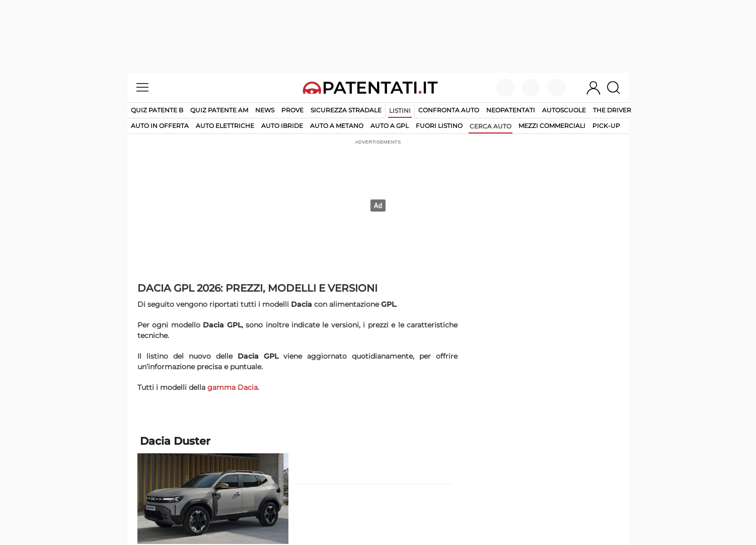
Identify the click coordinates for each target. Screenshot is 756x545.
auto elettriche (225, 126)
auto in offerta (160, 126)
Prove (292, 110)
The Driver (612, 110)
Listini (400, 111)
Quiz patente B (157, 110)
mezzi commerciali (552, 126)
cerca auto (490, 126)
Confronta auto (449, 110)
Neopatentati (511, 110)
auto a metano (337, 126)
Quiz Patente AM (219, 110)
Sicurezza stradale (346, 110)
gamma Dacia (233, 387)
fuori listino (439, 126)
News (265, 110)
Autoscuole (564, 110)
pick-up (606, 126)
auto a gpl (390, 126)
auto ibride (282, 126)
